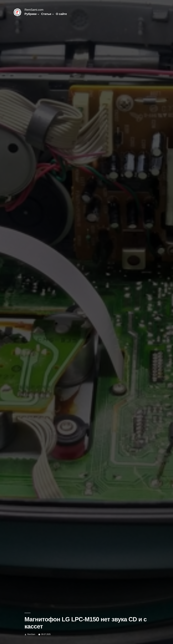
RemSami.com (34, 10)
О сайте (61, 14)
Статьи (46, 14)
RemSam (31, 634)
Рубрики (31, 14)
